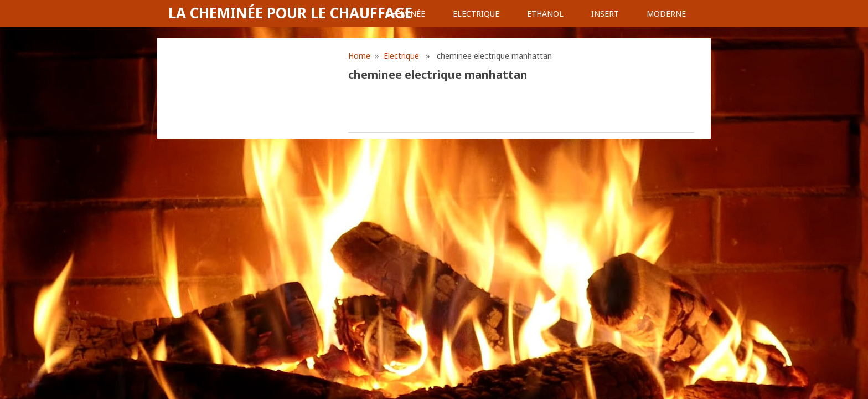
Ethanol (545, 14)
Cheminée (405, 14)
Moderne (666, 14)
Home (359, 56)
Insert (605, 14)
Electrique (476, 14)
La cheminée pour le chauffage (290, 13)
